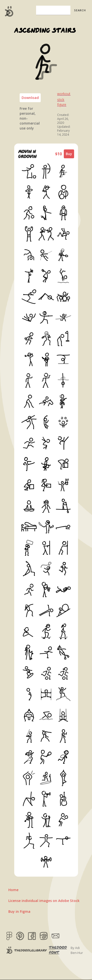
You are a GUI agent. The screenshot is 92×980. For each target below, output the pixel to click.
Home (13, 890)
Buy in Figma (19, 911)
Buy (69, 154)
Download (30, 98)
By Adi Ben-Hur (77, 950)
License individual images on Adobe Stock (44, 901)
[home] (8, 11)
